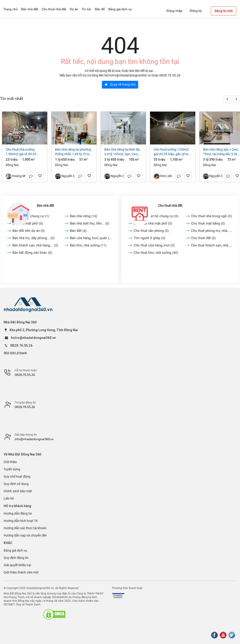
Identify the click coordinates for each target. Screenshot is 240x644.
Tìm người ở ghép (149, 238)
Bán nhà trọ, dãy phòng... (33, 238)
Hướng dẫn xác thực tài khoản (25, 528)
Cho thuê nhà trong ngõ (211, 216)
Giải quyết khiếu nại (17, 565)
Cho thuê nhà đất (170, 206)
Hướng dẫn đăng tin (18, 513)
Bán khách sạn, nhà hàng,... (35, 245)
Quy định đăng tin (16, 558)
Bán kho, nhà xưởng (88, 245)
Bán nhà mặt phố (28, 223)
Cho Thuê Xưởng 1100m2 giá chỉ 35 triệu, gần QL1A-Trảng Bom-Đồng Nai (171, 152)
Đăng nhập (174, 11)
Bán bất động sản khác (32, 253)
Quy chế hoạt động (17, 476)
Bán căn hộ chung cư (31, 216)
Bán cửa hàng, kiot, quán (91, 238)
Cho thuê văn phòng (151, 231)
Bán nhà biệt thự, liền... (90, 223)
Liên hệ (9, 498)
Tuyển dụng (12, 469)
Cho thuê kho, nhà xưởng (156, 253)
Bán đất (78, 231)
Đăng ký (196, 11)
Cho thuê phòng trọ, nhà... (212, 231)
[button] (236, 99)
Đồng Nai (12, 165)
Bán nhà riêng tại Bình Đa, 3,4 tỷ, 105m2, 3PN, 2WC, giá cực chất (122, 152)
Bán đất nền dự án (29, 231)
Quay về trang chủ (120, 84)
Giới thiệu (10, 462)
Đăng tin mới (224, 11)
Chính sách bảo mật (18, 491)
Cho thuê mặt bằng (208, 223)
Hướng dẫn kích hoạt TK (21, 521)
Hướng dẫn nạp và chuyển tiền (25, 535)
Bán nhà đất (45, 206)
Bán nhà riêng (84, 216)
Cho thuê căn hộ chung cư (156, 216)
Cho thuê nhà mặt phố (153, 223)
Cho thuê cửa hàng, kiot (154, 245)
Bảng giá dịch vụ (15, 550)
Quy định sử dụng (16, 484)
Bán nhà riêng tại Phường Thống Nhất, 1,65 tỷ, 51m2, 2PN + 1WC (73, 152)
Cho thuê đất (203, 238)
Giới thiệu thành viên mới (21, 572)
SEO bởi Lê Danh (15, 353)
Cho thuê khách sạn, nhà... (212, 245)
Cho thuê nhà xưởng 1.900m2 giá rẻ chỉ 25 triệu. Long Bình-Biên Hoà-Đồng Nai (23, 152)
